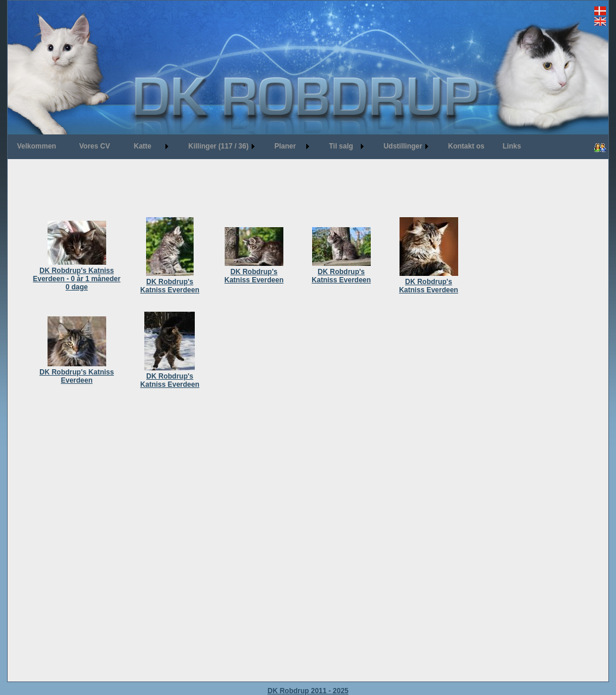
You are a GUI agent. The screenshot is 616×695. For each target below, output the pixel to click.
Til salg (341, 146)
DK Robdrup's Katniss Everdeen (170, 282)
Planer (285, 146)
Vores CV (94, 146)
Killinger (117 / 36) (219, 146)
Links (512, 146)
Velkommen (37, 146)
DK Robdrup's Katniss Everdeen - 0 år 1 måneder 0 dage (77, 275)
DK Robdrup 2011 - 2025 (308, 691)
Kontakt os (466, 146)
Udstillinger (403, 146)
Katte (143, 146)
